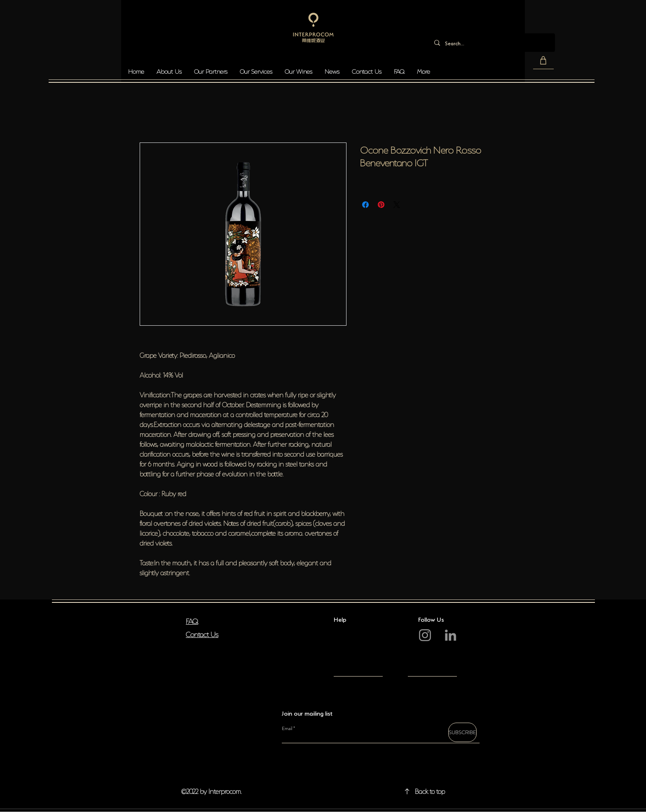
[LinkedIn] (451, 635)
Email (287, 728)
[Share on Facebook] (365, 205)
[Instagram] (425, 635)
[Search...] (491, 43)
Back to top (430, 791)
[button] (543, 61)
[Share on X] (397, 205)
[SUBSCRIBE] (462, 732)
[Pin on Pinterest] (381, 205)
